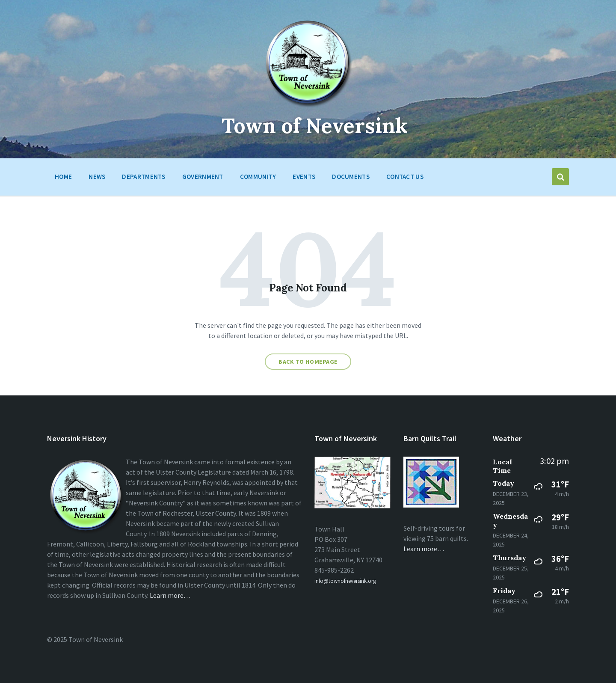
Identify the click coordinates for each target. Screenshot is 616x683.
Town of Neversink (314, 126)
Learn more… (170, 595)
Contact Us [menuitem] (405, 177)
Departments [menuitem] (144, 177)
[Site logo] (308, 107)
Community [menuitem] (258, 177)
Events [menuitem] (304, 177)
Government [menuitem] (203, 177)
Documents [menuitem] (351, 177)
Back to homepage (308, 362)
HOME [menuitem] (63, 177)
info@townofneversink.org (345, 581)
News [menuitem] (97, 177)
